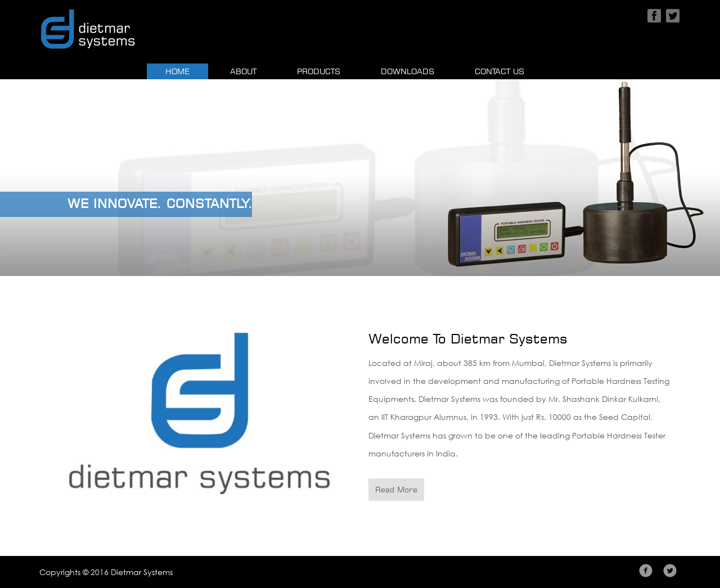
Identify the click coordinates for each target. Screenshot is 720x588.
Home (187, 71)
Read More (396, 489)
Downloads (408, 71)
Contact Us (499, 71)
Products (319, 71)
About (243, 71)
